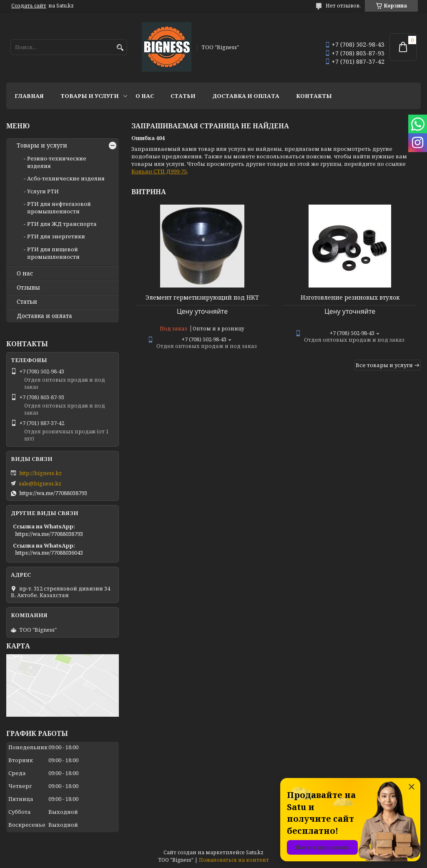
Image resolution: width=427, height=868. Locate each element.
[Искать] (120, 48)
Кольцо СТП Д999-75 (159, 171)
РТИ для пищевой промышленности (53, 253)
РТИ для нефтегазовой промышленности (59, 208)
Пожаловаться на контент (234, 860)
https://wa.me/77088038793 (53, 493)
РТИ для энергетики (56, 236)
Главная (29, 96)
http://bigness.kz (40, 473)
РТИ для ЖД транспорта (62, 224)
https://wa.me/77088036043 (49, 553)
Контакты (314, 96)
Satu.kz (255, 852)
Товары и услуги (90, 96)
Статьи (183, 96)
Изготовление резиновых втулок (350, 298)
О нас (145, 96)
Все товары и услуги (384, 365)
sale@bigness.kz (40, 483)
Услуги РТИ (43, 191)
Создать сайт (29, 6)
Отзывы (28, 288)
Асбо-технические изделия (66, 178)
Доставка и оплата (246, 96)
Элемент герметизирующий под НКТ (202, 298)
